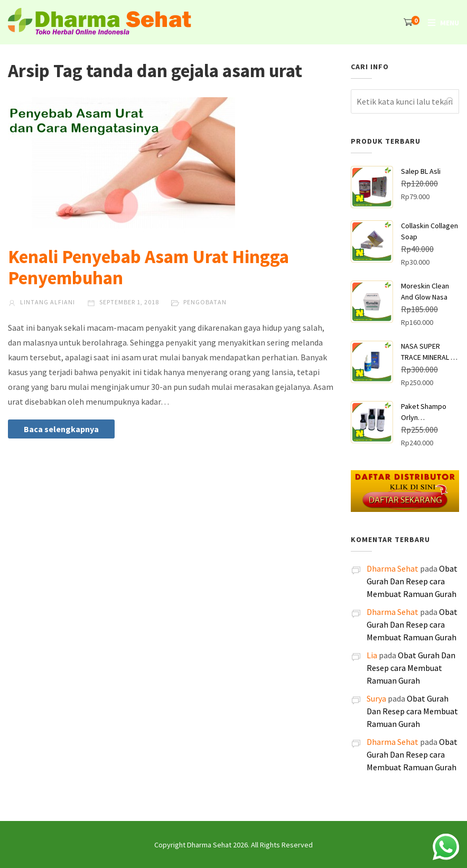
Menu (450, 23)
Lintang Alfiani (41, 302)
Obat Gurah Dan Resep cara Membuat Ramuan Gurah (412, 581)
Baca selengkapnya (61, 429)
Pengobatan (205, 302)
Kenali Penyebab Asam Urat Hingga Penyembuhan (148, 267)
